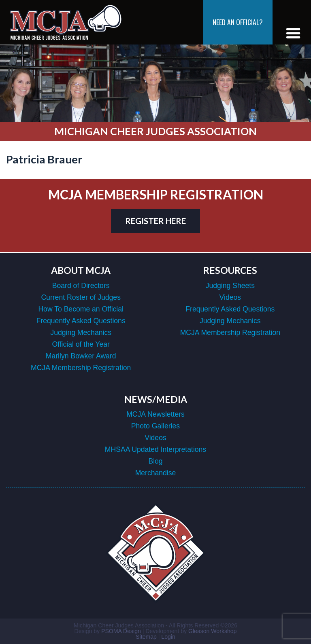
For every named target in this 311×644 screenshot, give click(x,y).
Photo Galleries (155, 426)
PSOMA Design (121, 631)
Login (168, 637)
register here (155, 221)
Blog (155, 461)
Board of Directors (81, 286)
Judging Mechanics (81, 333)
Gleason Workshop (212, 631)
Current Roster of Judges (81, 297)
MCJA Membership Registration (81, 368)
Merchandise (156, 473)
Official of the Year (81, 344)
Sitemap (146, 637)
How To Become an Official (81, 309)
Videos (230, 297)
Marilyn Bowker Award (81, 356)
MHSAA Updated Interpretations (155, 449)
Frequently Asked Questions (81, 321)
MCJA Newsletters (155, 414)
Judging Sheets (230, 286)
